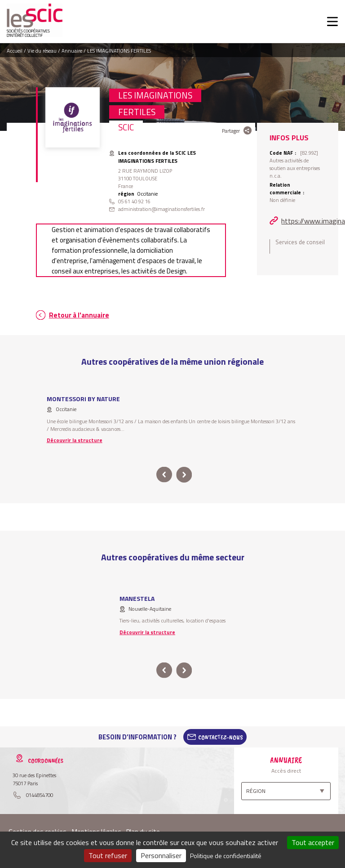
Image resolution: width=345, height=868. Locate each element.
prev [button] (164, 475)
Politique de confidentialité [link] (226, 856)
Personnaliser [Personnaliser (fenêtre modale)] (161, 855)
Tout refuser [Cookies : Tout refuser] (108, 855)
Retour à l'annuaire (79, 315)
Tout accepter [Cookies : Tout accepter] (313, 842)
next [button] (184, 475)
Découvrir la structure (75, 440)
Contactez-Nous (221, 737)
